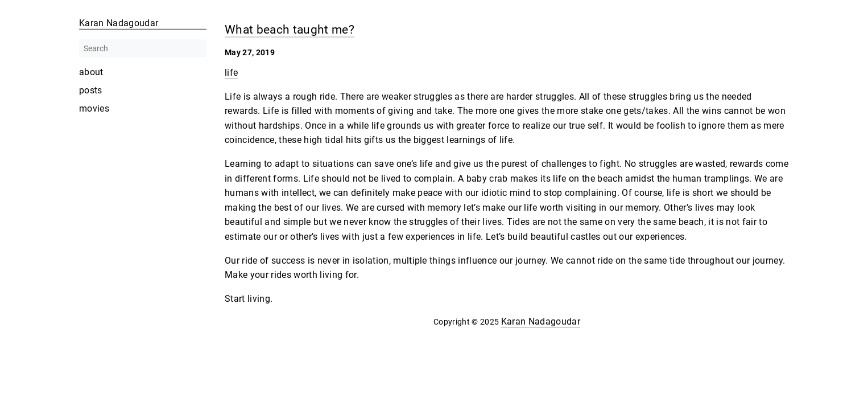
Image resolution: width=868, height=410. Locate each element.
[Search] (143, 48)
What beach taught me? (290, 29)
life (231, 73)
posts (91, 91)
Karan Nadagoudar (541, 321)
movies (94, 109)
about (91, 72)
